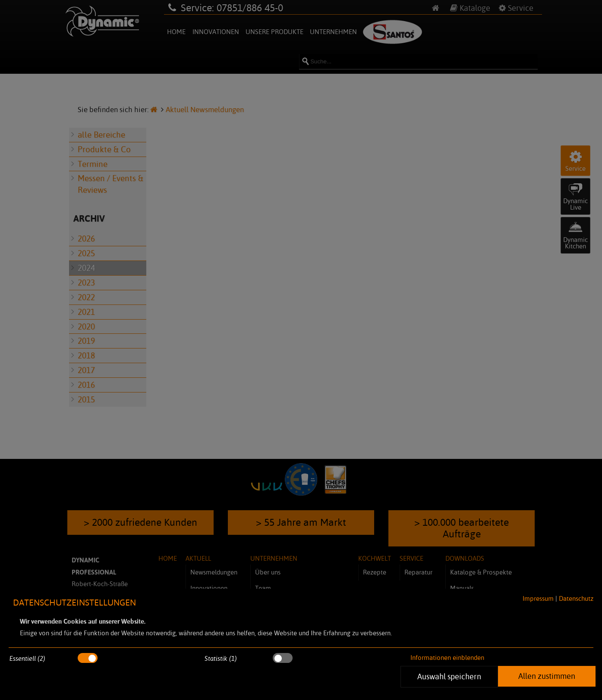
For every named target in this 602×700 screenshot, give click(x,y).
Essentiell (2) (27, 658)
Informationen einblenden (447, 658)
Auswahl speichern (449, 676)
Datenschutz (576, 598)
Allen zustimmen (547, 676)
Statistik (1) (221, 658)
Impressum (538, 598)
